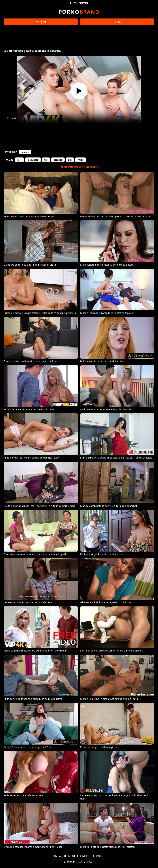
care (19, 160)
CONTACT (99, 856)
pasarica (58, 160)
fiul (46, 160)
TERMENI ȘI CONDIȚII (77, 856)
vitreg (80, 160)
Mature (25, 152)
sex (70, 160)
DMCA (57, 856)
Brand (79, 12)
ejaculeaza (33, 160)
